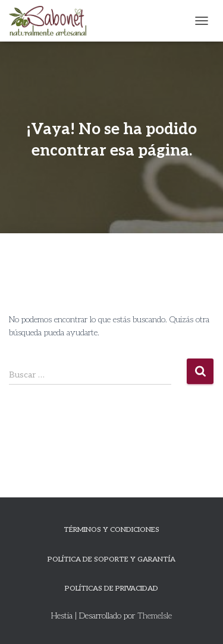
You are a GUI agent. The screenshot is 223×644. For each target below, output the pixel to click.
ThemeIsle (155, 616)
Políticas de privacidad (111, 589)
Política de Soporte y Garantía (111, 559)
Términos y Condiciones (111, 530)
